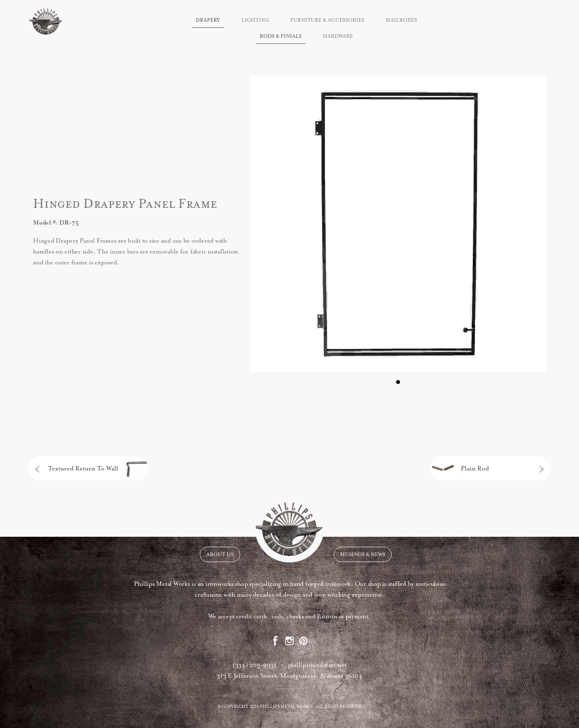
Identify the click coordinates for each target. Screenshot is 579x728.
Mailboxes (401, 20)
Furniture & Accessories (327, 20)
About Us (220, 554)
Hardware (338, 36)
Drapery (208, 20)
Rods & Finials (281, 36)
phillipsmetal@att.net (317, 665)
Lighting (255, 20)
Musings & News (363, 554)
